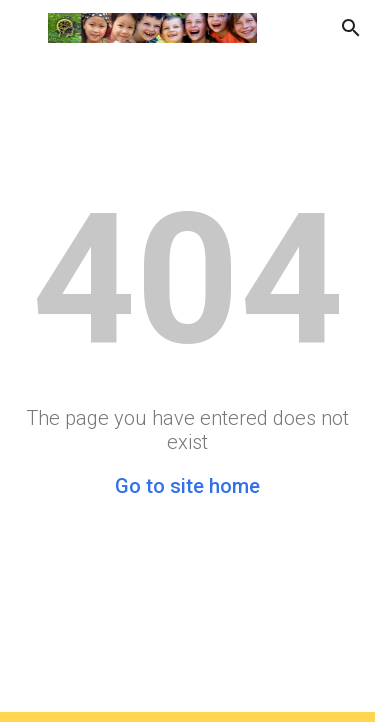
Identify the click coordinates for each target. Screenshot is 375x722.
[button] (24, 27)
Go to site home (187, 486)
